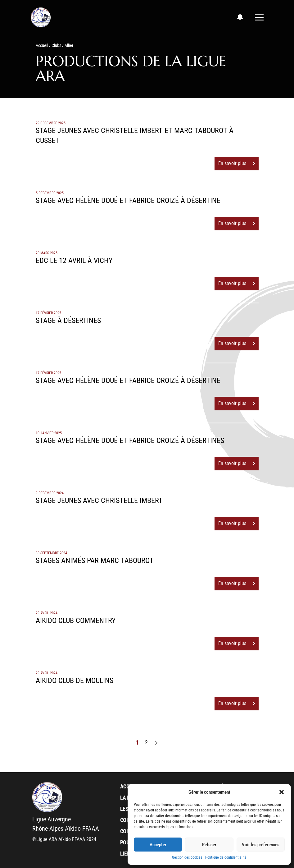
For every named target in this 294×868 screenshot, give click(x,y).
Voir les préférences (261, 845)
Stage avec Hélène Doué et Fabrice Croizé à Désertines (130, 441)
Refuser (209, 845)
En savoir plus (237, 164)
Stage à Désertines (68, 321)
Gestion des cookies (187, 857)
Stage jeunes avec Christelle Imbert (99, 501)
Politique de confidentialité (226, 857)
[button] (282, 792)
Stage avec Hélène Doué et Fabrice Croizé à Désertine (128, 201)
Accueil (42, 45)
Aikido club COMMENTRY (76, 621)
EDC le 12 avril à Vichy (74, 261)
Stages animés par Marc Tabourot (95, 561)
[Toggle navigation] (259, 17)
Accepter (158, 845)
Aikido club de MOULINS (75, 681)
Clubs (56, 45)
